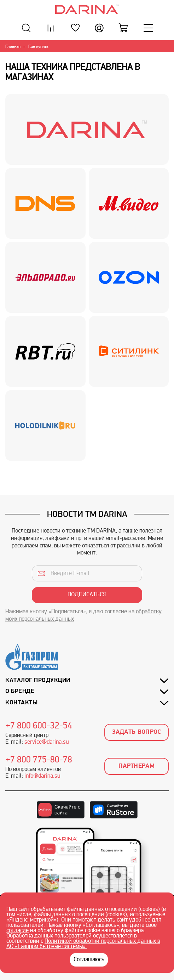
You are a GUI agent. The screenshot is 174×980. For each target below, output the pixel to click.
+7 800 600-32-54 (39, 726)
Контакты (21, 703)
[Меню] (148, 28)
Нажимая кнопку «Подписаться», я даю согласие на (83, 616)
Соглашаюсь (89, 960)
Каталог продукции (38, 680)
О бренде (20, 691)
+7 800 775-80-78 (39, 760)
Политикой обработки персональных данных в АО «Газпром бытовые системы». (83, 944)
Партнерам (137, 766)
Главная (13, 47)
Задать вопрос (137, 732)
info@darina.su (42, 776)
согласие (18, 931)
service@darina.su (47, 742)
